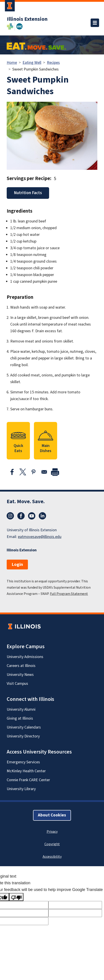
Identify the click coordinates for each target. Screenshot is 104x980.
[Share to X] (23, 472)
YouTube (32, 516)
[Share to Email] (44, 472)
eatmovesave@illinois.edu (40, 537)
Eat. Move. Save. (26, 501)
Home (12, 63)
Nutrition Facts (28, 193)
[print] (55, 472)
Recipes (53, 63)
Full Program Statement (69, 594)
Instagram (10, 516)
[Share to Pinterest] (33, 472)
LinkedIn (42, 516)
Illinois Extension (27, 19)
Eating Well (32, 63)
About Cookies (52, 815)
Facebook (21, 516)
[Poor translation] (16, 897)
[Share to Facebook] (12, 472)
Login (17, 565)
